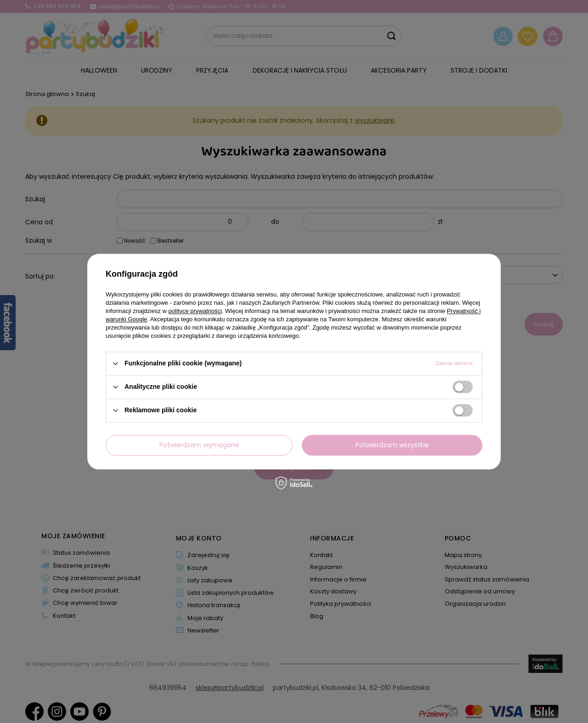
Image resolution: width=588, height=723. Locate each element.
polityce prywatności (195, 311)
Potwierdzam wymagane (199, 445)
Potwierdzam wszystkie (392, 445)
